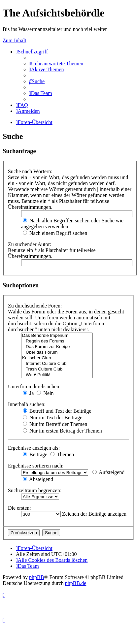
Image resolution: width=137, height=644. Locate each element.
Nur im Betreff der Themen (55, 424)
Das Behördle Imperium (57, 336)
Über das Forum (57, 353)
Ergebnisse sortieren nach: (36, 466)
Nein (45, 393)
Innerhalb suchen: (27, 404)
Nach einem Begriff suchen (55, 233)
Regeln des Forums (57, 341)
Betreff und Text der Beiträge (57, 411)
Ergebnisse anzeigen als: (34, 448)
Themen (62, 454)
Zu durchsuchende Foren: (35, 306)
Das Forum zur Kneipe (57, 347)
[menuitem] (56, 64)
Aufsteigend (108, 472)
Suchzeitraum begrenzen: (35, 490)
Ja (28, 393)
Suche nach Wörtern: (30, 171)
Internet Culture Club (57, 364)
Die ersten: (19, 508)
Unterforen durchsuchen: (34, 386)
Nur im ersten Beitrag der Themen (62, 431)
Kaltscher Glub (57, 358)
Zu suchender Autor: (30, 244)
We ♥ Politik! (57, 375)
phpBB (36, 577)
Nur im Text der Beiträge (52, 418)
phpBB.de (76, 583)
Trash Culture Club (57, 369)
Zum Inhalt (15, 40)
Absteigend (38, 479)
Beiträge (35, 454)
